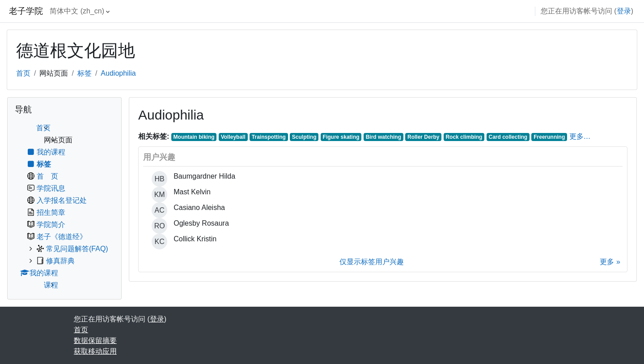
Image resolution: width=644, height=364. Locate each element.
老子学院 (26, 11)
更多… (580, 136)
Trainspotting (269, 137)
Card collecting (508, 137)
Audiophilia (118, 73)
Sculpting (304, 137)
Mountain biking (194, 137)
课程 (51, 285)
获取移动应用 (95, 351)
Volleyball (233, 137)
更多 (607, 262)
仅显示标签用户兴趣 (372, 262)
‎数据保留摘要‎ (95, 340)
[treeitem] (64, 207)
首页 (23, 73)
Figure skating (341, 137)
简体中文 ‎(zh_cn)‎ (77, 11)
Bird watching (383, 137)
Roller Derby (423, 137)
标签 (85, 73)
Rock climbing (464, 137)
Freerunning (549, 137)
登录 (624, 11)
